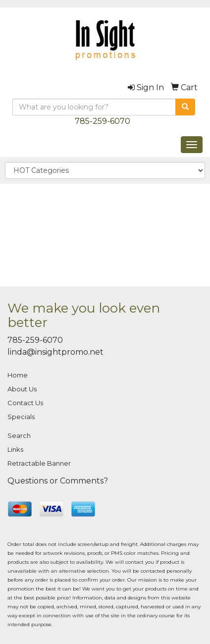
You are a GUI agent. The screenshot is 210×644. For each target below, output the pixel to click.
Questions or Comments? (58, 481)
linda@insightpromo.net (55, 352)
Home (18, 375)
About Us (22, 389)
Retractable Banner (39, 463)
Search (19, 435)
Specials (21, 417)
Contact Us (25, 403)
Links (15, 449)
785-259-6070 (103, 121)
